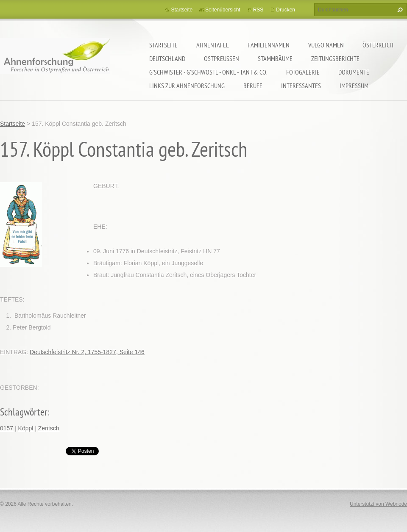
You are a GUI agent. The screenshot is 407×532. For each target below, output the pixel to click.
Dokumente (354, 72)
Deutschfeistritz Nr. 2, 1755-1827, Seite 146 (87, 352)
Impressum (354, 86)
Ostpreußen (222, 58)
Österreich (378, 45)
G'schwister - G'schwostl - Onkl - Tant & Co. (208, 72)
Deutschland (167, 58)
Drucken (286, 10)
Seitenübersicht (223, 10)
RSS (258, 10)
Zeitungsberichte (335, 58)
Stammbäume (275, 58)
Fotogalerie (303, 72)
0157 (7, 428)
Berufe (253, 86)
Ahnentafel (213, 45)
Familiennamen (269, 45)
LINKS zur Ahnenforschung (187, 86)
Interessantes (301, 86)
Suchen (399, 10)
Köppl (26, 428)
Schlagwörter (24, 412)
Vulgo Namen (326, 45)
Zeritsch (49, 428)
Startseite (163, 45)
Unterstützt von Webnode (378, 504)
